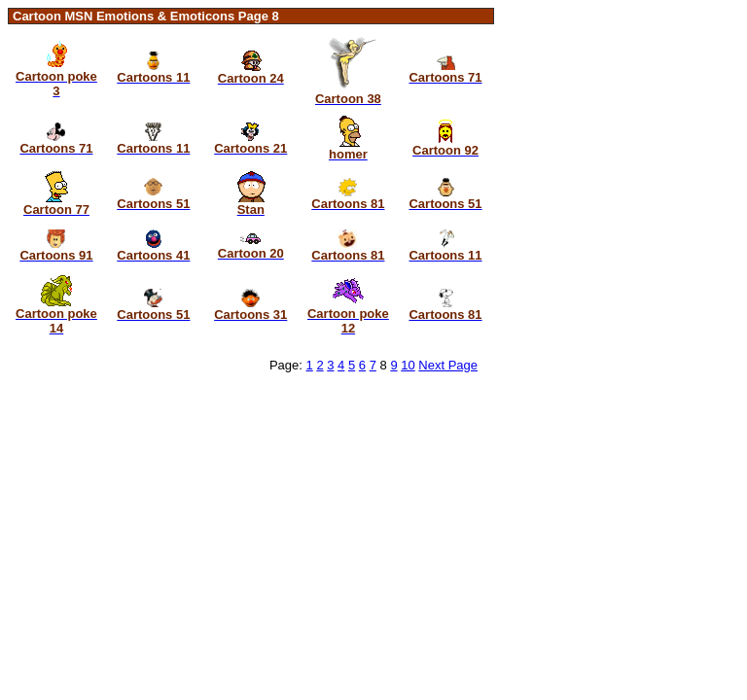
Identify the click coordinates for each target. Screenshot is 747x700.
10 (408, 365)
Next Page (448, 365)
